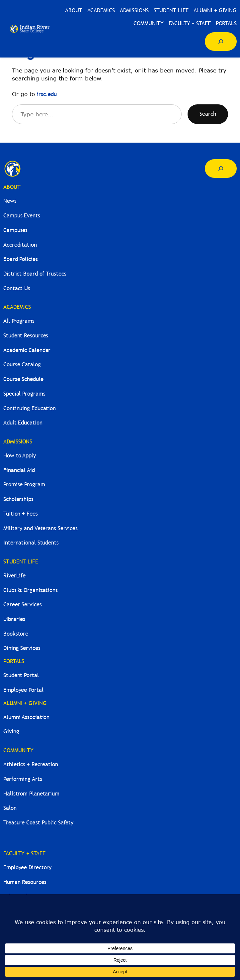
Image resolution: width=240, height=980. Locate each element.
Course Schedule (23, 379)
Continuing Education (30, 408)
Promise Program (24, 485)
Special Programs (24, 394)
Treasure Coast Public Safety (38, 823)
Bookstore (16, 634)
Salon (10, 808)
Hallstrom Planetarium (31, 794)
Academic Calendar (27, 350)
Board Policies (21, 259)
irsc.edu (47, 94)
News (10, 201)
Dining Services (22, 648)
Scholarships (18, 499)
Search (208, 114)
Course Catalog (22, 365)
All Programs (19, 321)
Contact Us (17, 288)
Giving (11, 732)
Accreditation (20, 245)
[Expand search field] (221, 42)
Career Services (23, 605)
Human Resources (25, 882)
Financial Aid (19, 470)
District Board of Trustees (35, 274)
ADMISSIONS (18, 442)
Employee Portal (23, 690)
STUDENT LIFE (21, 562)
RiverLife (14, 576)
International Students (31, 543)
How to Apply (20, 456)
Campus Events (22, 216)
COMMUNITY (18, 750)
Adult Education (23, 423)
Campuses (15, 230)
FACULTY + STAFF (24, 854)
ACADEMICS (17, 307)
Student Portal (21, 675)
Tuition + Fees (21, 514)
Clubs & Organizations (31, 590)
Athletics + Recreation (31, 764)
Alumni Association (26, 717)
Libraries (14, 619)
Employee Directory (27, 867)
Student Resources (26, 336)
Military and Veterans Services (40, 528)
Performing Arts (23, 779)
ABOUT (12, 187)
